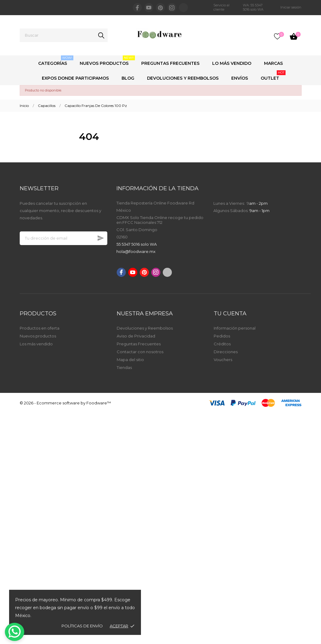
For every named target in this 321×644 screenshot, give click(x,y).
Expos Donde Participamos (75, 78)
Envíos (240, 78)
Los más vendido (36, 344)
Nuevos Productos (107, 61)
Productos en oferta (40, 328)
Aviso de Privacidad (136, 336)
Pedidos (222, 336)
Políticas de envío (82, 626)
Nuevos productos (38, 336)
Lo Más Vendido (232, 63)
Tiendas (124, 367)
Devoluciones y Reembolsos (183, 78)
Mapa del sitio (130, 360)
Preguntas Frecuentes (170, 63)
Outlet (273, 76)
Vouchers (223, 360)
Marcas (273, 63)
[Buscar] (64, 35)
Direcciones (226, 352)
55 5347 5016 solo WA (137, 244)
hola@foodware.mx (136, 251)
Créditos (222, 344)
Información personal (235, 328)
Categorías (56, 61)
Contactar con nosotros (140, 352)
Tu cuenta (230, 314)
